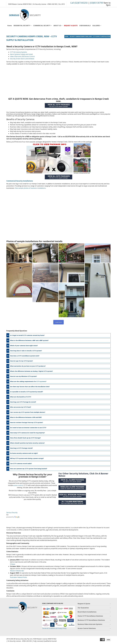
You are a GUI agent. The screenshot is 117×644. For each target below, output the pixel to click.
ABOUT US (58, 26)
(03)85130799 (96, 3)
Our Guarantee (83, 608)
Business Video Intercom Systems (90, 624)
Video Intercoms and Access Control (22, 56)
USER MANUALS (85, 26)
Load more (58, 322)
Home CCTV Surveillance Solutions (90, 616)
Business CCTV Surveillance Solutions (91, 620)
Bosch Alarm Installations (87, 612)
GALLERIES (97, 26)
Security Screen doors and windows (22, 59)
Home (10, 26)
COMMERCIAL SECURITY (42, 26)
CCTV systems (41, 381)
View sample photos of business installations (30, 188)
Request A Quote (84, 604)
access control (18, 485)
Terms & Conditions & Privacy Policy (54, 628)
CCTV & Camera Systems (18, 52)
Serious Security (12, 513)
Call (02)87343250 (79, 3)
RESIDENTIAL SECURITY (22, 26)
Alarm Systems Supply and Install (21, 54)
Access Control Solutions (87, 628)
